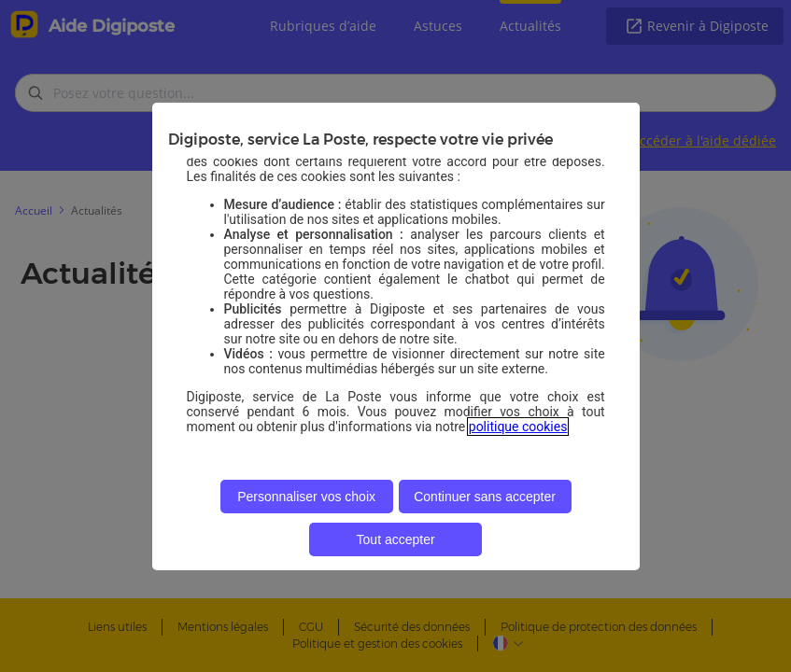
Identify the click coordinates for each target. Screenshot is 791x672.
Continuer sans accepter (485, 497)
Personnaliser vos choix (306, 497)
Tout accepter (396, 539)
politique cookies (518, 427)
